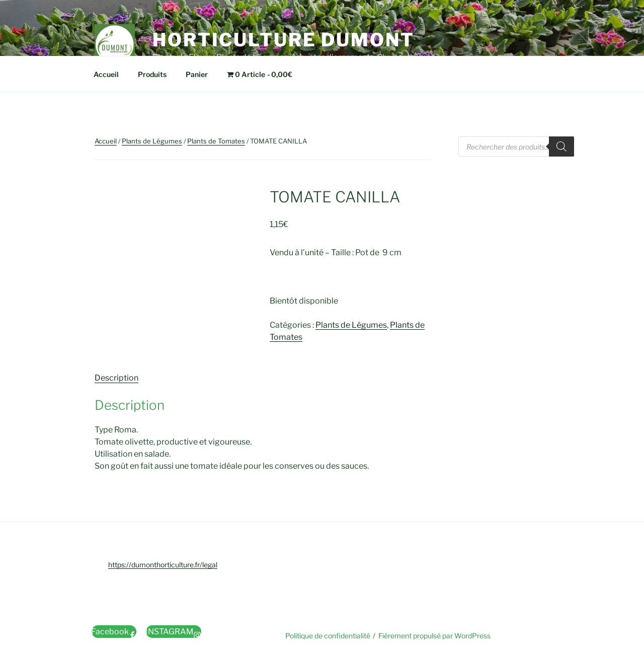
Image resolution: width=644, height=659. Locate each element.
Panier (197, 74)
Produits (152, 74)
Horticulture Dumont (284, 40)
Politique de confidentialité (328, 636)
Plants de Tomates (216, 141)
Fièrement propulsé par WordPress (434, 636)
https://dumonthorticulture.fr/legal (163, 565)
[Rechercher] (561, 147)
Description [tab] (116, 378)
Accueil (106, 74)
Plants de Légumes (152, 141)
